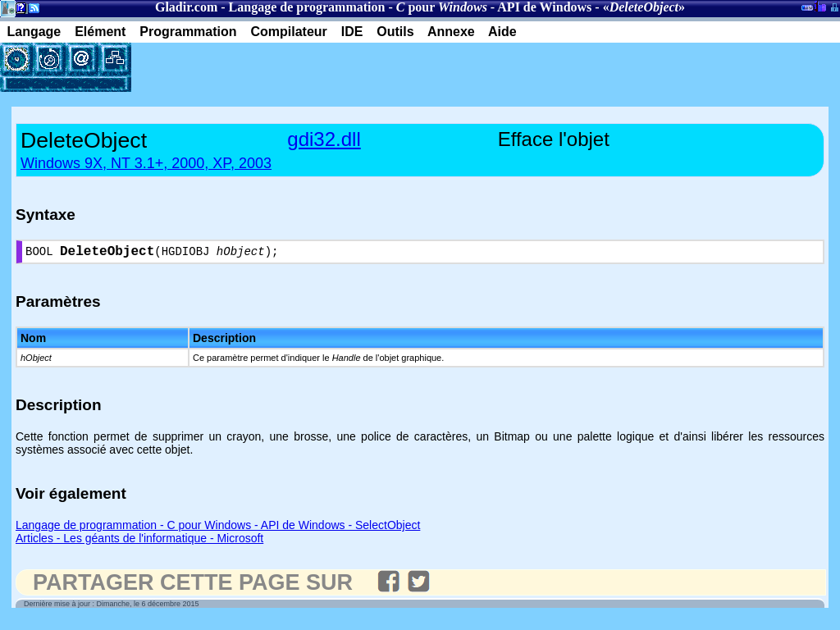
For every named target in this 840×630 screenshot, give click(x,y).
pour (442, 7)
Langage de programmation (307, 7)
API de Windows (544, 7)
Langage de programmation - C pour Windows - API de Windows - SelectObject (218, 528)
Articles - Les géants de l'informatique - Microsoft (139, 541)
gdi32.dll (324, 139)
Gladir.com (186, 7)
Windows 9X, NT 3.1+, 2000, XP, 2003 (146, 163)
